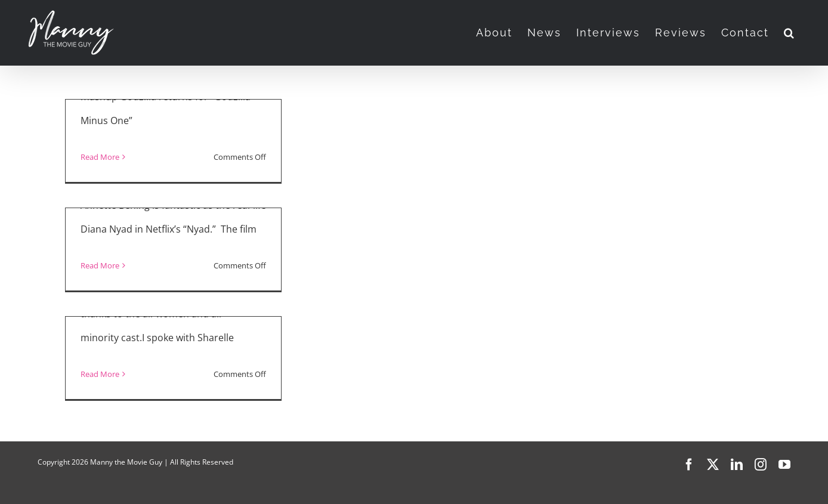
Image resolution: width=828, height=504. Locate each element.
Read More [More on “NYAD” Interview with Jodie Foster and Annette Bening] (100, 265)
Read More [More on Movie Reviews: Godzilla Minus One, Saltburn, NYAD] (100, 157)
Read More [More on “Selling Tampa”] (100, 374)
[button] (790, 33)
